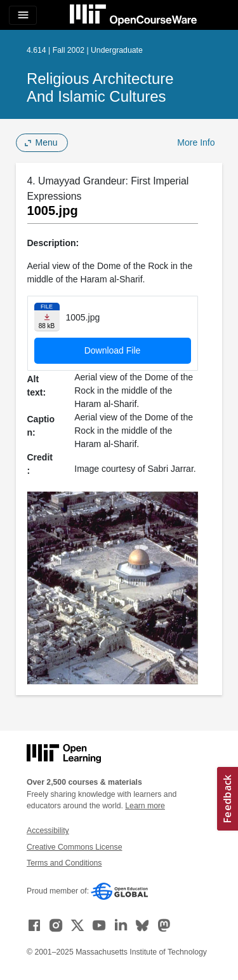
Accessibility (48, 831)
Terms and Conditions (64, 863)
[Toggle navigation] (23, 15)
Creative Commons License (74, 847)
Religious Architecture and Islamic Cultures (100, 87)
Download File (113, 350)
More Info (196, 142)
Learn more (145, 806)
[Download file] (47, 317)
